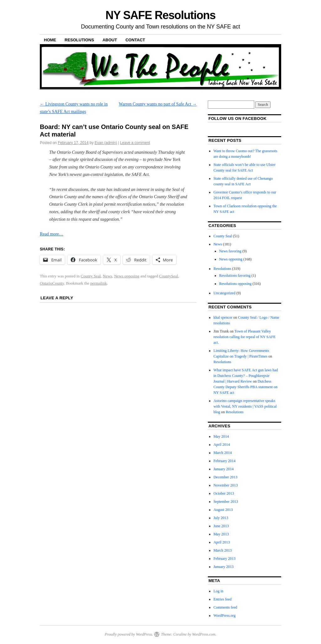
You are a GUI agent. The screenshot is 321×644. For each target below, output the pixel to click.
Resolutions (79, 40)
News (108, 276)
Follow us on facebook (237, 118)
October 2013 (224, 493)
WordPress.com (204, 634)
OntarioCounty (52, 283)
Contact (135, 40)
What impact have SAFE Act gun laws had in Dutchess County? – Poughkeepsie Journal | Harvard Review (246, 376)
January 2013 (224, 567)
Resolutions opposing (235, 284)
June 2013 (221, 526)
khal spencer (223, 317)
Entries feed (223, 599)
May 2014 (221, 436)
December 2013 (225, 477)
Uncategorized (224, 293)
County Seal (91, 276)
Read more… (52, 234)
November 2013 (226, 485)
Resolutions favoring (235, 276)
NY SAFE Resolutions (161, 15)
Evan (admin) (106, 143)
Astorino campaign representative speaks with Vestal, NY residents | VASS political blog (245, 406)
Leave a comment (135, 143)
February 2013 (224, 559)
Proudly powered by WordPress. (129, 634)
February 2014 (224, 461)
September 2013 (226, 502)
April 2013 (222, 542)
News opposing (127, 276)
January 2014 (224, 469)
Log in (218, 591)
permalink (99, 283)
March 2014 (223, 453)
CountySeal (169, 276)
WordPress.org (224, 616)
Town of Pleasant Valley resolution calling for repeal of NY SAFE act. (245, 337)
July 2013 (221, 518)
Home (50, 40)
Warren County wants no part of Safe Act (158, 104)
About (110, 40)
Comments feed (225, 607)
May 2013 (221, 534)
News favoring (230, 251)
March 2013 (223, 550)
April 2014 (222, 445)
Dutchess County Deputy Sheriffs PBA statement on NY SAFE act (245, 387)
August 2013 (223, 510)
